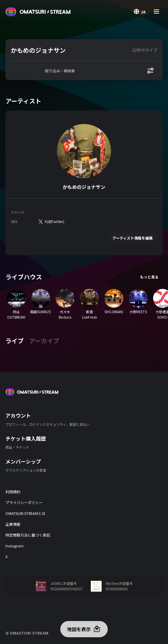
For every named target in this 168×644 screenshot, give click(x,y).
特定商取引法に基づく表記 (28, 535)
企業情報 (13, 524)
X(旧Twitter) (55, 221)
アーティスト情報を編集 (133, 238)
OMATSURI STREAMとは (25, 513)
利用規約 (13, 492)
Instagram (15, 546)
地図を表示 (79, 629)
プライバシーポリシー (24, 502)
